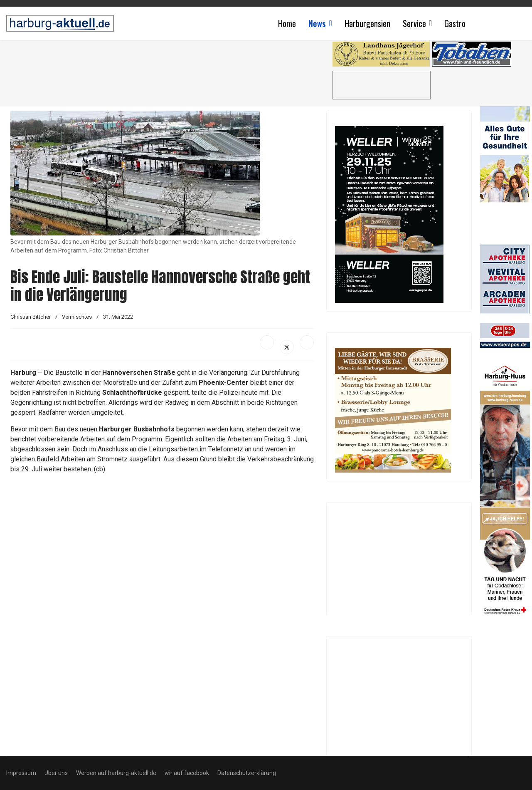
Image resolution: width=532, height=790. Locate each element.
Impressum (21, 773)
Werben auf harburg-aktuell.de (116, 773)
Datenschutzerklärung (247, 773)
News (317, 23)
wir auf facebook (187, 773)
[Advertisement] (166, 71)
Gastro (455, 23)
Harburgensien (367, 23)
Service (414, 23)
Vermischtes (77, 317)
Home (287, 23)
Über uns (56, 773)
